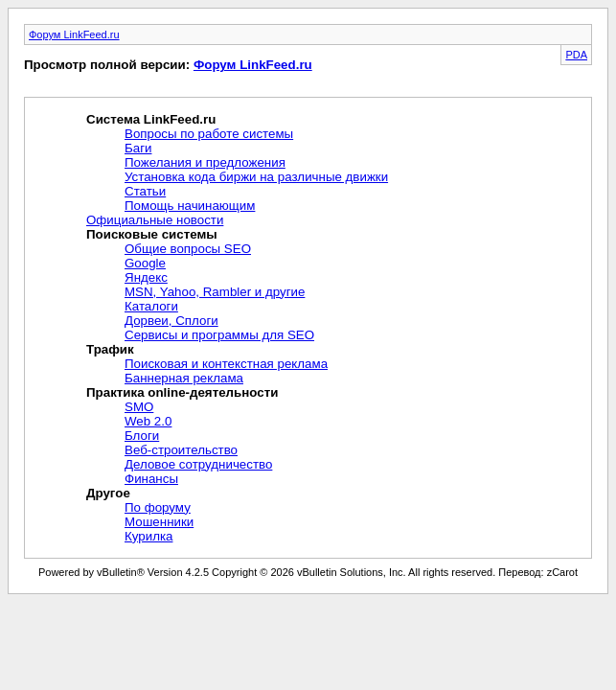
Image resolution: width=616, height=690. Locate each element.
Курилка (148, 536)
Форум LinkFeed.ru (74, 34)
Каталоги (151, 306)
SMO (139, 407)
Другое (108, 493)
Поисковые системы (152, 234)
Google (145, 263)
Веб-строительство (181, 450)
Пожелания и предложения (205, 162)
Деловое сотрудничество (198, 464)
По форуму (158, 507)
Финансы (151, 479)
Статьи (145, 191)
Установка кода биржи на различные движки (256, 177)
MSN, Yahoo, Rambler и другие (215, 292)
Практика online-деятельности (182, 392)
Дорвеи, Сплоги (171, 321)
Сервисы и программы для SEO (219, 335)
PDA (576, 55)
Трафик (110, 349)
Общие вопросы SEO (188, 249)
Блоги (142, 436)
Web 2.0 (148, 421)
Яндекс (146, 277)
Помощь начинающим (190, 206)
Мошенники (159, 522)
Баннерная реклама (184, 378)
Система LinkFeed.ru (151, 119)
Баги (138, 148)
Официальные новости (155, 220)
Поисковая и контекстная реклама (226, 364)
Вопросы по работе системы (209, 134)
